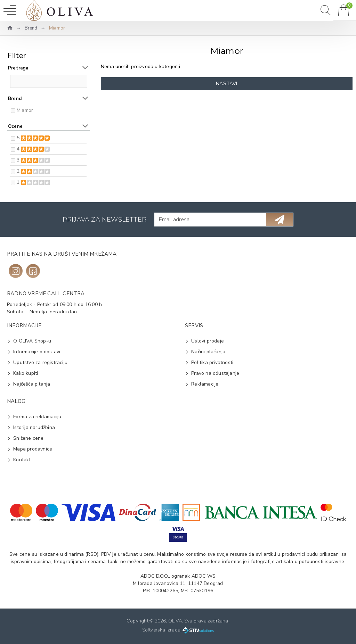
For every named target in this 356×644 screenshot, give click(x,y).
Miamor (25, 110)
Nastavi (226, 84)
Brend (31, 28)
